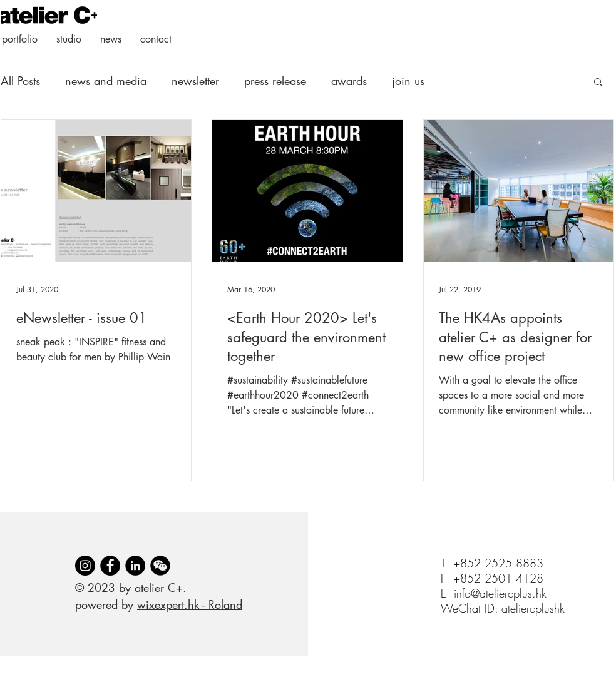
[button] (598, 83)
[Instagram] (85, 566)
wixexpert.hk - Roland (190, 604)
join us (408, 81)
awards (349, 81)
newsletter (195, 81)
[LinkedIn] (135, 566)
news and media (106, 81)
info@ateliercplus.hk (500, 593)
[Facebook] (110, 566)
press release (275, 81)
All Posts (20, 81)
